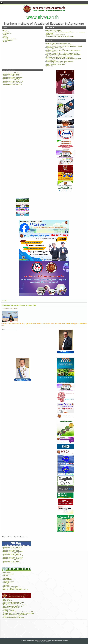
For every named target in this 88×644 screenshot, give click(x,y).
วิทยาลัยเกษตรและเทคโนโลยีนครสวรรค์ (13, 81)
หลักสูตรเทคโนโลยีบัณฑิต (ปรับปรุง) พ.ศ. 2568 (57, 49)
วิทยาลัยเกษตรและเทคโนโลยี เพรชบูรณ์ (13, 557)
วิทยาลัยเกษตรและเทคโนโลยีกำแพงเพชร (13, 77)
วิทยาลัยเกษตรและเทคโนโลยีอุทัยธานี (12, 84)
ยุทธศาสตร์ (6, 38)
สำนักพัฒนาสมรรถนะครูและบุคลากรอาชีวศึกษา (15, 605)
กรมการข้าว (6, 584)
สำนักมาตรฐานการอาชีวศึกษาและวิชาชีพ (13, 606)
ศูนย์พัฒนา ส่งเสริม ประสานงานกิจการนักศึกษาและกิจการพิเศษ (18, 613)
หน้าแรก (5, 31)
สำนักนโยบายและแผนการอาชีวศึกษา (12, 604)
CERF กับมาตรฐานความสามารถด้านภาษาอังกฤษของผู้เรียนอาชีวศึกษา (63, 59)
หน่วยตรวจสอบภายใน (8, 609)
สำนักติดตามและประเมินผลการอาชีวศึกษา (13, 602)
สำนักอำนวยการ (7, 599)
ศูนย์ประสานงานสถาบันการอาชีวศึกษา (12, 616)
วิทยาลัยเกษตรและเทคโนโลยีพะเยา (12, 563)
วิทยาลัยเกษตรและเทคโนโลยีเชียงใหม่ (12, 560)
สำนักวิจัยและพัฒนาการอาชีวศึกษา (12, 608)
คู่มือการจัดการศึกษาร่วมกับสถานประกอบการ (57, 56)
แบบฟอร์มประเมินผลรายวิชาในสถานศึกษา (56, 63)
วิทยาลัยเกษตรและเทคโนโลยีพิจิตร (12, 79)
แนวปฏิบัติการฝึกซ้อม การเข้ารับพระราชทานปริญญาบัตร (60, 36)
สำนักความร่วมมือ (7, 601)
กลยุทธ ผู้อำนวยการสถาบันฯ (10, 39)
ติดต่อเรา (5, 42)
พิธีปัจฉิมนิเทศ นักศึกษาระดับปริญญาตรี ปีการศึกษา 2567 (19, 305)
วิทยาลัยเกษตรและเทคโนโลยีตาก (11, 76)
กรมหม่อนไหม (7, 585)
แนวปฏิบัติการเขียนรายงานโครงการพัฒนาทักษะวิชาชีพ (60, 57)
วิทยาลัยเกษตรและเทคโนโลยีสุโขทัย (12, 80)
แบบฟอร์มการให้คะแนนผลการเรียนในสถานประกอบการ (60, 62)
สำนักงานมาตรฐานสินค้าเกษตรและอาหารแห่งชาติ (15, 589)
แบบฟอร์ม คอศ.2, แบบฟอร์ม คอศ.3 (55, 48)
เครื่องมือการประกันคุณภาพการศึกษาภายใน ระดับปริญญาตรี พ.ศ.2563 (63, 55)
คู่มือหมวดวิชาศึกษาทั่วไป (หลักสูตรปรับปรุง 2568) (58, 43)
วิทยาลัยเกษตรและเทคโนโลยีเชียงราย (12, 73)
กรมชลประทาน (7, 573)
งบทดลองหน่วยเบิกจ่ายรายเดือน (54, 31)
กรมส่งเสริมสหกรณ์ (8, 582)
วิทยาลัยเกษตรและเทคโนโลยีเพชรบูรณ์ (13, 83)
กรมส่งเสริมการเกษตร (8, 581)
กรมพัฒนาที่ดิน (7, 578)
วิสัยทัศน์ (5, 35)
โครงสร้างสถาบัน (7, 33)
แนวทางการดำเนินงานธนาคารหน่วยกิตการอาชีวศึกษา (59, 45)
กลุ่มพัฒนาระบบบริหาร (9, 610)
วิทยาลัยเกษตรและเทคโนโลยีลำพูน (12, 74)
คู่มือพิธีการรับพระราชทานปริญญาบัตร (55, 35)
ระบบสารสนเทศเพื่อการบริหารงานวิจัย (55, 64)
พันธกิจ (5, 36)
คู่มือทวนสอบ (49, 66)
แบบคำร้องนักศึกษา (51, 60)
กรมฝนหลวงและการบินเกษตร (10, 587)
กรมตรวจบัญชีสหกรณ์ (8, 574)
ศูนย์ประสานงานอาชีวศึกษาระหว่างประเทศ (13, 618)
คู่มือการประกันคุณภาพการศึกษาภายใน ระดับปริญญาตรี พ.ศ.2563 (62, 53)
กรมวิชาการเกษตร (8, 580)
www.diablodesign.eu (46, 642)
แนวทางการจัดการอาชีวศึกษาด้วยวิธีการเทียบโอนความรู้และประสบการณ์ (64, 46)
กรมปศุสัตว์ (6, 577)
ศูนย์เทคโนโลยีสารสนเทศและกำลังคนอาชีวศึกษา (15, 615)
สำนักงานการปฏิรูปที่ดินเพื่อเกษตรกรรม (13, 588)
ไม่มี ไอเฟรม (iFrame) (44, 628)
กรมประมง (6, 576)
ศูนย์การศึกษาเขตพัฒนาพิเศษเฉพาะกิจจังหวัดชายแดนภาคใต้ (18, 612)
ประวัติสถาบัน (6, 32)
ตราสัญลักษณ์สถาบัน (8, 40)
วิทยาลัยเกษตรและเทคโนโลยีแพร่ (11, 561)
